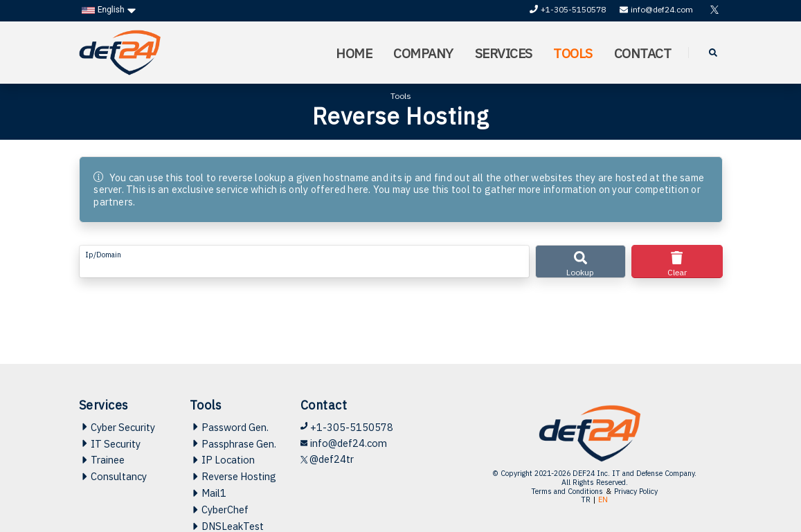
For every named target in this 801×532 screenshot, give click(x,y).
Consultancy (113, 476)
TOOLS (573, 53)
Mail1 (208, 493)
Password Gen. (229, 427)
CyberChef (219, 510)
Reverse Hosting (233, 476)
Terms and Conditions (567, 492)
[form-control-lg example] (304, 262)
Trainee (102, 460)
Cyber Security (117, 427)
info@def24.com (656, 9)
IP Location (222, 460)
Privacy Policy (636, 492)
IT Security (110, 444)
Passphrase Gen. (233, 444)
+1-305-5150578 (568, 9)
